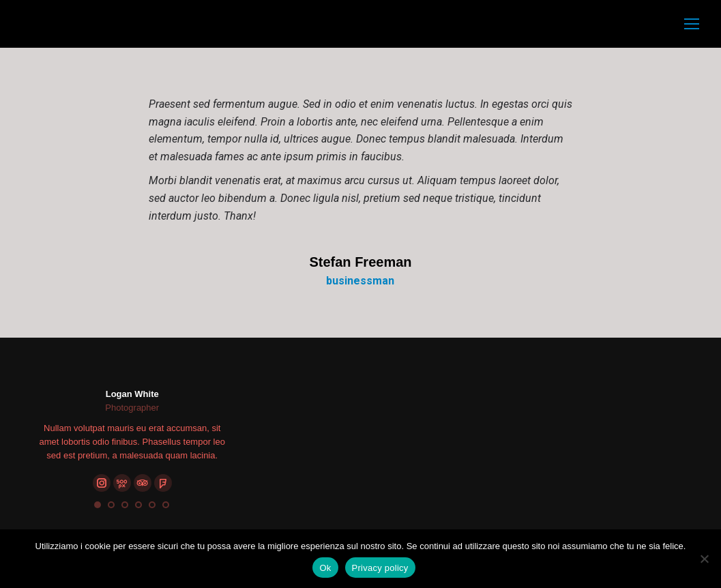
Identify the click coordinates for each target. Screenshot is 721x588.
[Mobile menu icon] (692, 24)
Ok (325, 568)
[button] (98, 505)
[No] (704, 559)
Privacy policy (380, 568)
